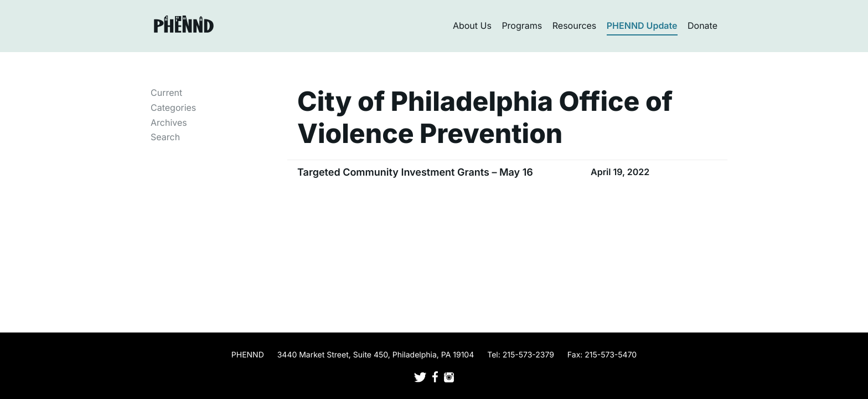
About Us (472, 25)
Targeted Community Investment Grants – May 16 (415, 173)
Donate (702, 25)
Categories (173, 108)
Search (165, 137)
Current (166, 93)
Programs (522, 25)
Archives (169, 122)
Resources (575, 25)
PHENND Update (642, 25)
